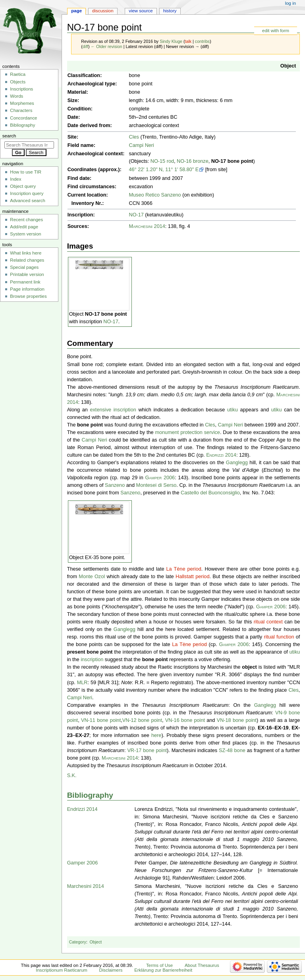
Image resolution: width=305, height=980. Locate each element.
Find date (79, 178)
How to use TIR (26, 172)
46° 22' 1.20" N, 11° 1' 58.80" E (164, 170)
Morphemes (22, 103)
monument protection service (187, 432)
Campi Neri (141, 145)
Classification (84, 75)
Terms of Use (159, 965)
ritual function (279, 637)
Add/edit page (24, 227)
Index (15, 179)
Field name (81, 145)
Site (72, 137)
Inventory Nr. (87, 203)
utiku (233, 410)
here (156, 735)
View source (141, 11)
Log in (291, 3)
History (170, 11)
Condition (79, 109)
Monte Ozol (92, 577)
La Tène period (184, 569)
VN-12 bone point (142, 720)
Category (78, 942)
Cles (134, 137)
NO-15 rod (162, 161)
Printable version (27, 274)
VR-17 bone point (147, 750)
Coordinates (82, 170)
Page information (27, 289)
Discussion (103, 11)
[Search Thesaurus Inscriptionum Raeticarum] (29, 145)
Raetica (18, 74)
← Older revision (106, 46)
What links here (26, 253)
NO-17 (136, 215)
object (249, 667)
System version (25, 234)
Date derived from (89, 125)
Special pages (24, 267)
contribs (202, 41)
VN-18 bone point (237, 720)
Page (76, 11)
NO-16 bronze (193, 161)
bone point (90, 425)
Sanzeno (115, 485)
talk (188, 41)
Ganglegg (237, 463)
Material (77, 92)
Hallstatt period (192, 577)
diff (85, 46)
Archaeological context (95, 154)
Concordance (23, 118)
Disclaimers (111, 970)
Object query (23, 186)
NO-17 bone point (232, 161)
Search (9, 136)
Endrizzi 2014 (221, 455)
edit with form (276, 31)
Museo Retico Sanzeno (155, 195)
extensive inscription (113, 410)
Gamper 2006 (160, 478)
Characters (21, 110)
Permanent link (25, 282)
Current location (87, 195)
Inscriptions (21, 89)
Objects (18, 82)
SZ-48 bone (232, 750)
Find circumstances (91, 187)
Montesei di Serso (156, 485)
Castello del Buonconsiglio (210, 493)
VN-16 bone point (185, 720)
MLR (82, 683)
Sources (77, 226)
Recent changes (26, 220)
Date (73, 117)
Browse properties (28, 296)
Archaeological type (92, 84)
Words (16, 96)
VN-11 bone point (101, 720)
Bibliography (90, 795)
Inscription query (27, 193)
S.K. (72, 776)
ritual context (268, 622)
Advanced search (28, 201)
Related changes (27, 260)
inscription (92, 660)
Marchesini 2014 (147, 226)
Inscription (80, 215)
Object (288, 66)
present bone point (90, 652)
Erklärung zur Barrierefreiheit (163, 970)
